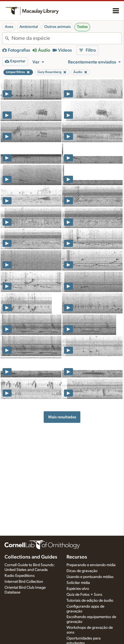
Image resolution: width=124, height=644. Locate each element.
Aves (9, 27)
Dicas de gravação (82, 571)
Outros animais (57, 27)
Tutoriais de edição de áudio (90, 601)
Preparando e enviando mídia (91, 565)
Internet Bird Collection (24, 582)
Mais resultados (62, 417)
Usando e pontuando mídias (90, 577)
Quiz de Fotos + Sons (84, 595)
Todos (82, 27)
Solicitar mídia (78, 583)
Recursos (77, 557)
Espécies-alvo (78, 589)
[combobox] (67, 38)
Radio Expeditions (20, 576)
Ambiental (29, 27)
